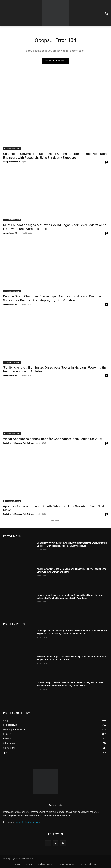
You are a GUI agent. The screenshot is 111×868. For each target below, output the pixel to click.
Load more (55, 521)
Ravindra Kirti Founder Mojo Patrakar (19, 443)
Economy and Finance (12, 149)
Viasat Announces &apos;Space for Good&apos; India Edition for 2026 (53, 439)
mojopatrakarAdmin (12, 162)
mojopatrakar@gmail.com (28, 822)
